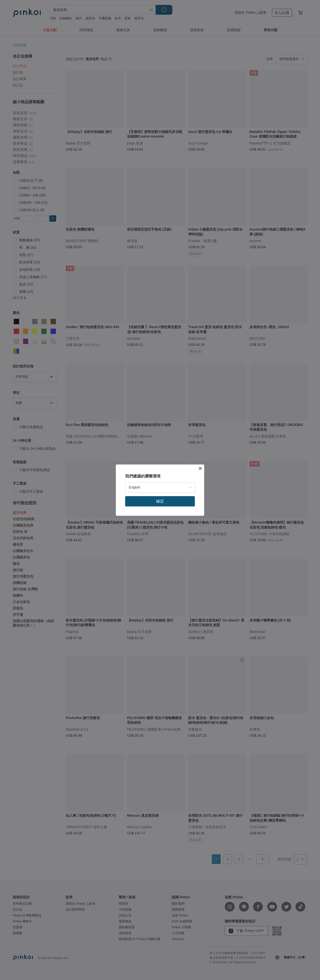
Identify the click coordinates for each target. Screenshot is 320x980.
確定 (160, 501)
